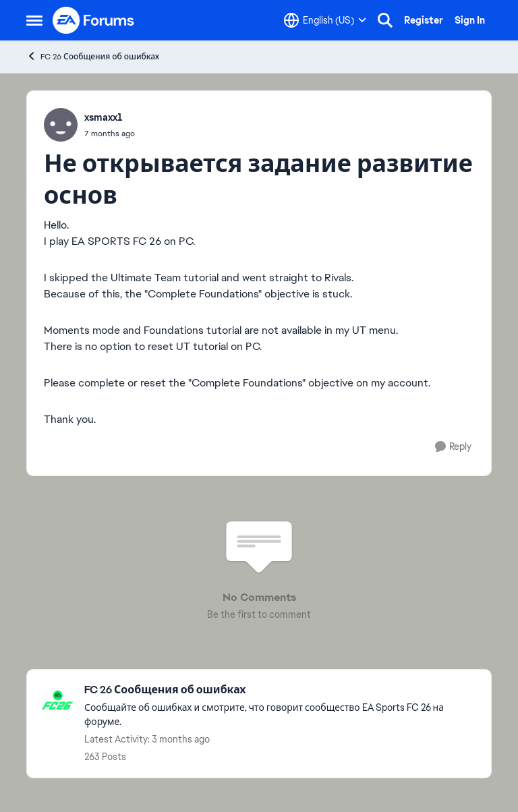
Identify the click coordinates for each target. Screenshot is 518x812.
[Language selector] (325, 20)
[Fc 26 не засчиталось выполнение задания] (110, 134)
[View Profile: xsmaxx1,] (61, 125)
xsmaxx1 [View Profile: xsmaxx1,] (104, 117)
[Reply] (453, 447)
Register (424, 20)
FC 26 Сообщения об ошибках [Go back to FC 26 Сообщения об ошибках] (93, 56)
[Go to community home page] (94, 20)
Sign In (470, 20)
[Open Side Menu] (34, 20)
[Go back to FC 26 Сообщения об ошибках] (281, 690)
